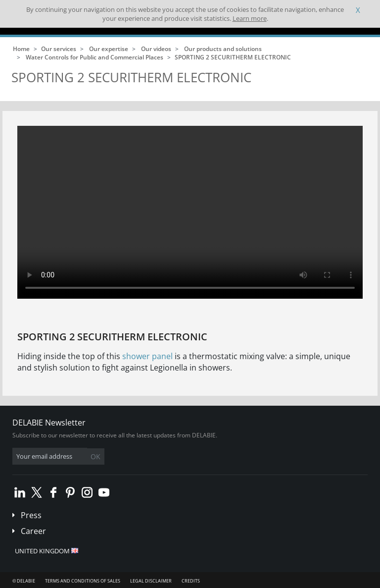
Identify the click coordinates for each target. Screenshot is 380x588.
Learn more (250, 18)
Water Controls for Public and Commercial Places (95, 57)
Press (31, 515)
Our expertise (109, 49)
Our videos (156, 49)
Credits (191, 581)
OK (95, 456)
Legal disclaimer (151, 581)
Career (33, 531)
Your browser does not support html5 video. (190, 212)
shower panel (147, 356)
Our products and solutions (223, 49)
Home (21, 49)
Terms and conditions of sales (83, 581)
